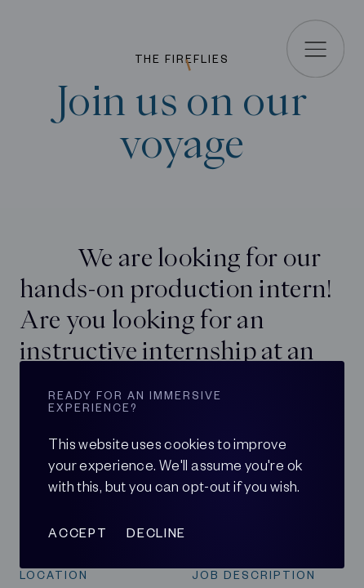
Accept (78, 533)
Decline (156, 533)
